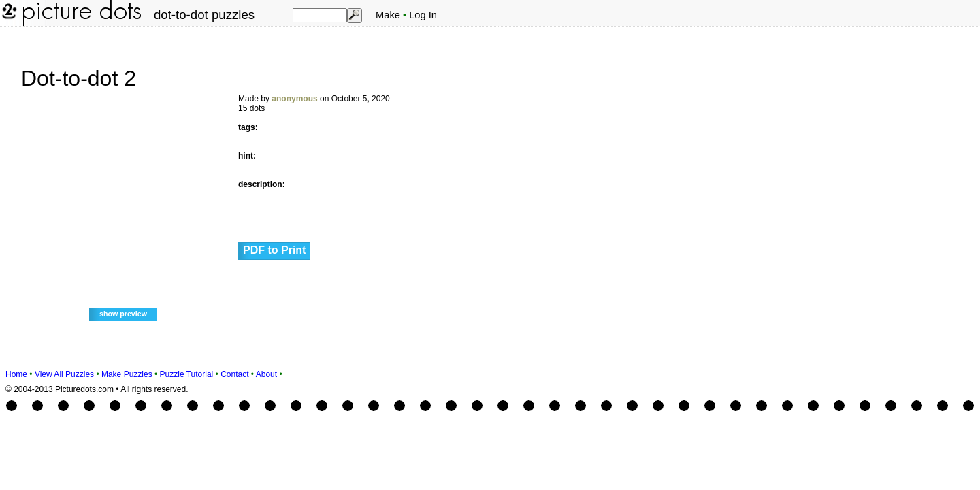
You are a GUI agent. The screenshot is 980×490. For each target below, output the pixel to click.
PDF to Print (274, 250)
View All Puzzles (64, 374)
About (266, 374)
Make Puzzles (127, 374)
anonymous (294, 99)
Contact (234, 374)
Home (16, 374)
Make (388, 15)
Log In (423, 15)
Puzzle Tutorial (187, 374)
